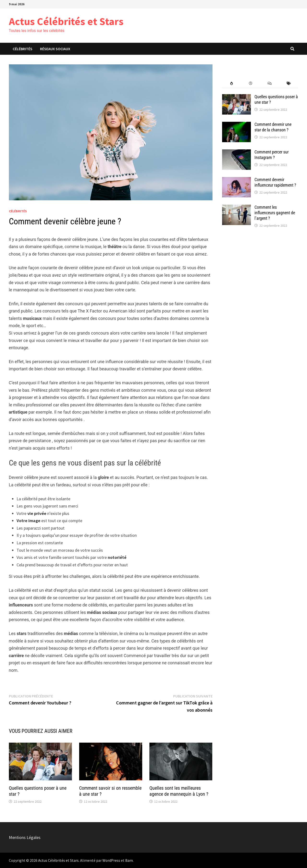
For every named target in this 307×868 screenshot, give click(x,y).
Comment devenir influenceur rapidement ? (275, 182)
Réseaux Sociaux (55, 49)
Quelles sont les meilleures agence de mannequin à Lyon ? (179, 791)
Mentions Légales (25, 837)
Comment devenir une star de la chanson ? (273, 127)
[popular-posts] (232, 83)
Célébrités (23, 49)
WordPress (111, 860)
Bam (129, 860)
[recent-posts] (251, 83)
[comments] (269, 83)
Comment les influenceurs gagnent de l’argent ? (275, 213)
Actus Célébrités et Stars (66, 21)
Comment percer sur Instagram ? (272, 155)
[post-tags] (289, 83)
